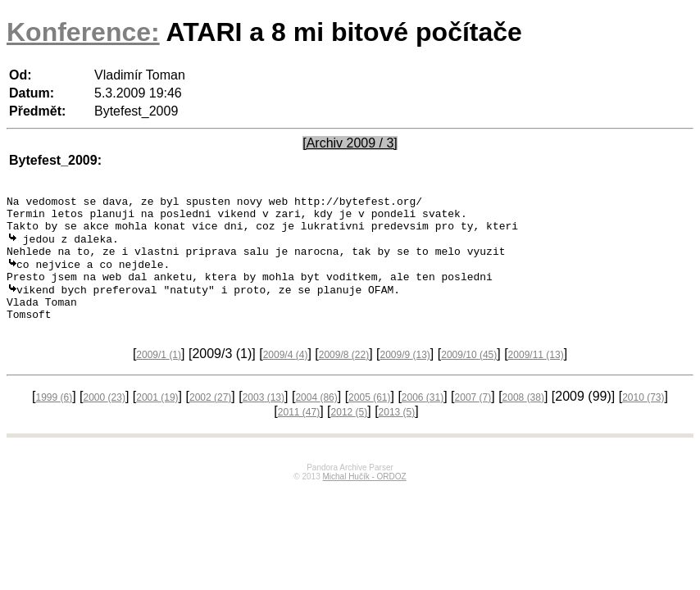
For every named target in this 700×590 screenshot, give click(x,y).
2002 (210, 420)
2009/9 (405, 377)
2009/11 (536, 377)
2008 (523, 420)
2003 (264, 420)
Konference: (83, 32)
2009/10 (469, 377)
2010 (643, 420)
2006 (423, 420)
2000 (105, 420)
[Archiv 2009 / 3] (350, 143)
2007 (473, 420)
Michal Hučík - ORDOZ (364, 499)
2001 (157, 420)
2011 (299, 434)
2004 (316, 420)
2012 (350, 434)
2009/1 (159, 377)
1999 (54, 420)
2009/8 (344, 377)
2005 (369, 420)
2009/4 (286, 377)
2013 (397, 434)
